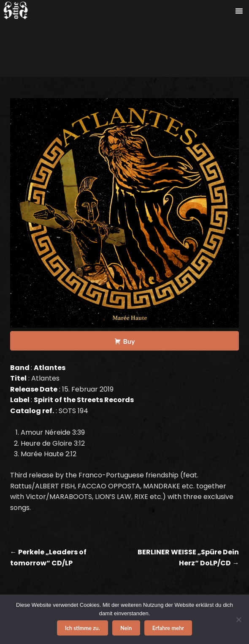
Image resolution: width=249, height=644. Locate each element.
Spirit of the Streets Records (84, 400)
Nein (126, 628)
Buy (129, 341)
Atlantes (50, 368)
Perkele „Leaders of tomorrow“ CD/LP (48, 558)
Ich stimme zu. (83, 628)
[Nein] (238, 619)
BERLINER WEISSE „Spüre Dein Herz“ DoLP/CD (188, 558)
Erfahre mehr (168, 628)
